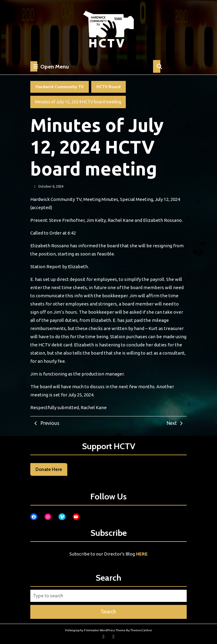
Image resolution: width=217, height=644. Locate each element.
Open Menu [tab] (50, 66)
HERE (142, 554)
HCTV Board (109, 87)
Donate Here (49, 469)
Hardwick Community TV (60, 87)
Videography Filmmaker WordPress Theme (95, 630)
